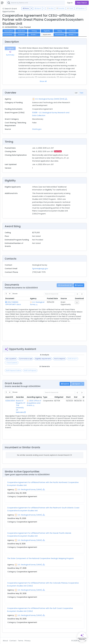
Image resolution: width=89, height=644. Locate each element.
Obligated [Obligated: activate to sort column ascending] (59, 397)
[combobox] (41, 3)
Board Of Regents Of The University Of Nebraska (21, 406)
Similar (72, 35)
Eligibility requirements (43, 359)
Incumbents (60, 35)
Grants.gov (37, 129)
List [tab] (76, 93)
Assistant (21, 35)
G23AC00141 (10, 401)
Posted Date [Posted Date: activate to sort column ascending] (52, 299)
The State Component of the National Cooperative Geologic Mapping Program (41, 558)
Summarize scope (26, 359)
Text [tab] (81, 93)
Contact (13, 641)
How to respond (60, 359)
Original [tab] (10, 48)
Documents (9, 35)
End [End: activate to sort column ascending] (76, 397)
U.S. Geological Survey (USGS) (30, 490)
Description (9, 31)
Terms (21, 641)
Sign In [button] (70, 3)
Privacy (28, 641)
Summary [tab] (10, 53)
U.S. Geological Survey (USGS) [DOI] (50, 99)
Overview (21, 31)
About (5, 641)
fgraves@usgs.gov (40, 269)
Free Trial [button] (82, 3)
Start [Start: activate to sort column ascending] (68, 397)
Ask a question (11, 359)
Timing (34, 31)
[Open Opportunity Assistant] (82, 637)
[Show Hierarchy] (66, 99)
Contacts (72, 31)
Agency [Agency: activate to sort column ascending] (33, 299)
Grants (34, 35)
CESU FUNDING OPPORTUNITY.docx (13, 303)
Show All (43, 81)
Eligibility (47, 31)
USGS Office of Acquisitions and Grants (34, 403)
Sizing (60, 31)
